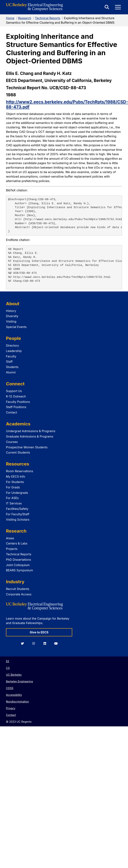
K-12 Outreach (16, 396)
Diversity (12, 316)
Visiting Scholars (18, 520)
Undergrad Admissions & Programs (31, 431)
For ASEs (12, 498)
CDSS (10, 688)
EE (8, 661)
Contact (11, 412)
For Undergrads (17, 493)
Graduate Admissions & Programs (30, 436)
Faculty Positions (18, 402)
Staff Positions (16, 407)
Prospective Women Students (27, 447)
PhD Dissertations (19, 560)
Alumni (11, 372)
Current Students (18, 452)
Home (10, 18)
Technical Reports (48, 18)
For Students (15, 482)
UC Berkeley (14, 675)
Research (25, 18)
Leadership (14, 351)
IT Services (14, 503)
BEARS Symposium (19, 570)
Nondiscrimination (17, 701)
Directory (13, 345)
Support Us (14, 391)
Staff (9, 362)
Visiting (11, 321)
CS (8, 668)
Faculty (11, 356)
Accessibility (14, 695)
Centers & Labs (17, 543)
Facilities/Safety (17, 509)
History (11, 311)
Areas (10, 538)
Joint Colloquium (18, 565)
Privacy (11, 708)
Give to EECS (39, 632)
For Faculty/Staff (18, 514)
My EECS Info (16, 476)
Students (12, 367)
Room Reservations (20, 471)
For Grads (13, 487)
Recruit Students (18, 589)
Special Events (16, 327)
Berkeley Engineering (19, 681)
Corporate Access (19, 594)
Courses (12, 442)
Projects (12, 549)
